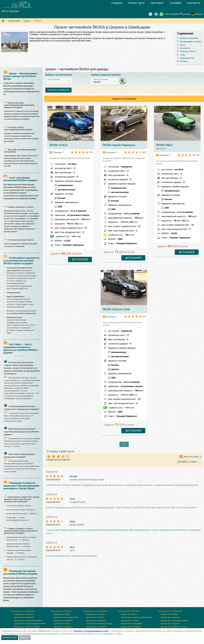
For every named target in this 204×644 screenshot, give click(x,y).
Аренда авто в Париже (96, 614)
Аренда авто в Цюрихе (170, 624)
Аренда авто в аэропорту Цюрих (174, 627)
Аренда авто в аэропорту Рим (66, 617)
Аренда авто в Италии (61, 611)
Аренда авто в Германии (23, 611)
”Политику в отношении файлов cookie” (91, 631)
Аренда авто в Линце (130, 620)
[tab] (117, 3)
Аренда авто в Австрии (129, 611)
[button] (59, 81)
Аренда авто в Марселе (96, 620)
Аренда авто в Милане (63, 620)
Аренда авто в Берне (169, 614)
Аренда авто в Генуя (62, 624)
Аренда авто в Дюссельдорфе (27, 627)
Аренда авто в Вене (129, 614)
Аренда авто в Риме (62, 614)
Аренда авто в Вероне (63, 627)
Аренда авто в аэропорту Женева (175, 620)
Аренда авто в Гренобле (96, 627)
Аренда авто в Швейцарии (170, 611)
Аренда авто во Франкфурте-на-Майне (30, 624)
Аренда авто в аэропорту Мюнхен (28, 620)
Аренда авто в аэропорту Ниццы (100, 624)
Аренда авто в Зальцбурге (132, 624)
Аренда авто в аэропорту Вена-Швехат (137, 617)
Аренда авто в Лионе (95, 617)
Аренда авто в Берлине (24, 614)
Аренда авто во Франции (95, 611)
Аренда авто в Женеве (170, 617)
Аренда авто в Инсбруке (131, 627)
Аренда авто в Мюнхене (24, 617)
